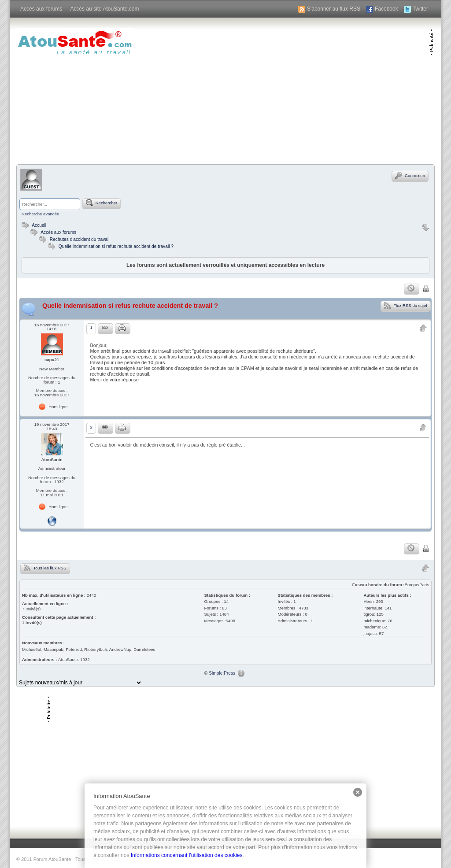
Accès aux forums (41, 9)
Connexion (410, 175)
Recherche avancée (40, 214)
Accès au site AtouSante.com (104, 9)
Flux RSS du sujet (406, 305)
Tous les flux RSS (45, 568)
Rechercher (102, 203)
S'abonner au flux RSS (334, 9)
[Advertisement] (326, 90)
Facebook (386, 9)
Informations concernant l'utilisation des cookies (187, 855)
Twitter (420, 9)
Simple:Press (222, 673)
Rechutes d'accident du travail (80, 239)
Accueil (33, 225)
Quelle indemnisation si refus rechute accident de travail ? (116, 246)
